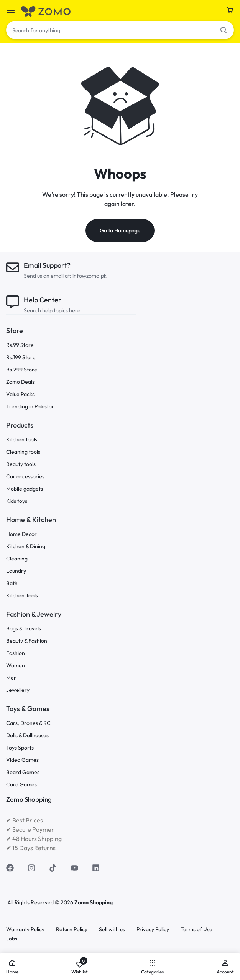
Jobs (12, 939)
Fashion (16, 653)
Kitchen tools (22, 440)
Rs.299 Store (22, 370)
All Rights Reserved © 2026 (41, 902)
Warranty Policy (25, 929)
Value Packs (20, 394)
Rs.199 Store (21, 357)
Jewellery (18, 690)
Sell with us (112, 929)
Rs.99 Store (20, 345)
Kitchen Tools (22, 596)
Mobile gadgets (25, 489)
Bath (12, 583)
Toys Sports (20, 748)
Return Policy (72, 929)
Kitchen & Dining (26, 546)
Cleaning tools (23, 452)
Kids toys (17, 501)
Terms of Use (196, 929)
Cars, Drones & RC (28, 723)
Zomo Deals (20, 382)
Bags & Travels (24, 629)
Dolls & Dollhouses (27, 735)
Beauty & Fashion (27, 641)
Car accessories (25, 477)
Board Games (23, 772)
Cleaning (17, 559)
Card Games (21, 785)
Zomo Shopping (94, 902)
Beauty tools (21, 464)
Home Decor (21, 534)
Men (12, 678)
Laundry (16, 571)
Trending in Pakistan (30, 407)
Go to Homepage (120, 230)
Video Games (22, 760)
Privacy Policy (153, 929)
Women (16, 666)
